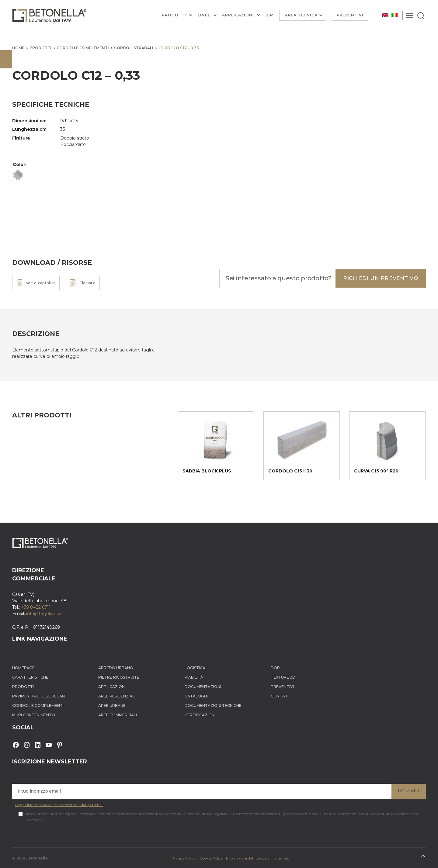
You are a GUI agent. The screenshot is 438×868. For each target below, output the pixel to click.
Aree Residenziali (117, 696)
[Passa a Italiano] (395, 15)
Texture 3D (283, 677)
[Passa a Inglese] (385, 15)
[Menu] (409, 15)
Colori (20, 164)
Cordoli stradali (134, 48)
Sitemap (282, 858)
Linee (204, 15)
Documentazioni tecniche (213, 705)
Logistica (195, 668)
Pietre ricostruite (119, 677)
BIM (270, 15)
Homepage (23, 668)
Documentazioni (203, 687)
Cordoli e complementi (83, 48)
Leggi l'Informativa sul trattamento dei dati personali (59, 805)
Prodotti (174, 15)
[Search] (421, 15)
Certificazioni (200, 715)
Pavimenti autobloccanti (40, 696)
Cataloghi (196, 696)
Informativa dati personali (249, 858)
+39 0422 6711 (36, 607)
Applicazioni (238, 15)
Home (18, 48)
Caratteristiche (30, 677)
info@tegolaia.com (46, 614)
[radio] (18, 175)
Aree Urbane (112, 705)
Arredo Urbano (116, 668)
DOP (275, 668)
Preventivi (350, 15)
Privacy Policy (184, 858)
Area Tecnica (301, 15)
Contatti (281, 696)
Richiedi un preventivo (381, 278)
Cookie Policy (211, 858)
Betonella (38, 858)
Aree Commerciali (118, 715)
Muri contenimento (34, 715)
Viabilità (194, 677)
